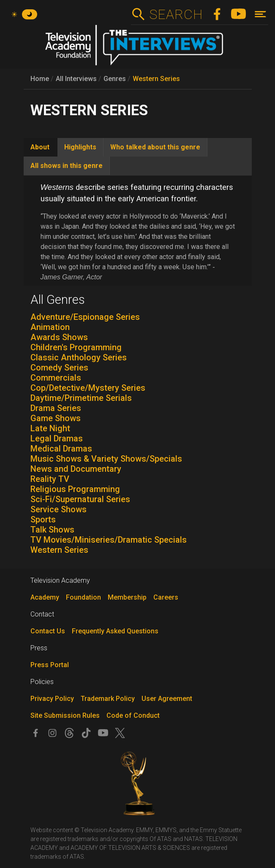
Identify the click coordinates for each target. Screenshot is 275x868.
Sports (43, 519)
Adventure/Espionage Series (85, 317)
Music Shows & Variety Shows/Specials (106, 459)
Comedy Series (59, 368)
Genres (115, 79)
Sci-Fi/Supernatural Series (80, 499)
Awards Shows (59, 337)
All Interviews (76, 79)
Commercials (56, 378)
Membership (127, 597)
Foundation (83, 597)
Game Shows (56, 418)
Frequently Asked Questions (115, 631)
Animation (50, 327)
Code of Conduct (133, 715)
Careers (166, 597)
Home (40, 79)
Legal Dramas (57, 438)
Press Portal (50, 665)
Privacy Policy (52, 699)
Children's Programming (76, 347)
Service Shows (59, 509)
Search (176, 14)
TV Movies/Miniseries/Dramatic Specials (109, 540)
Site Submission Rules (65, 715)
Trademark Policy (108, 699)
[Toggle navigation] (260, 14)
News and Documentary (76, 469)
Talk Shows (52, 530)
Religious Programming (75, 489)
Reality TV (50, 479)
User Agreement (167, 699)
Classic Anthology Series (79, 357)
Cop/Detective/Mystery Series (88, 388)
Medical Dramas (61, 449)
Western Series (156, 79)
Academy (45, 597)
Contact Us (48, 631)
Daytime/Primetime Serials (81, 398)
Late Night (50, 428)
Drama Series (56, 408)
